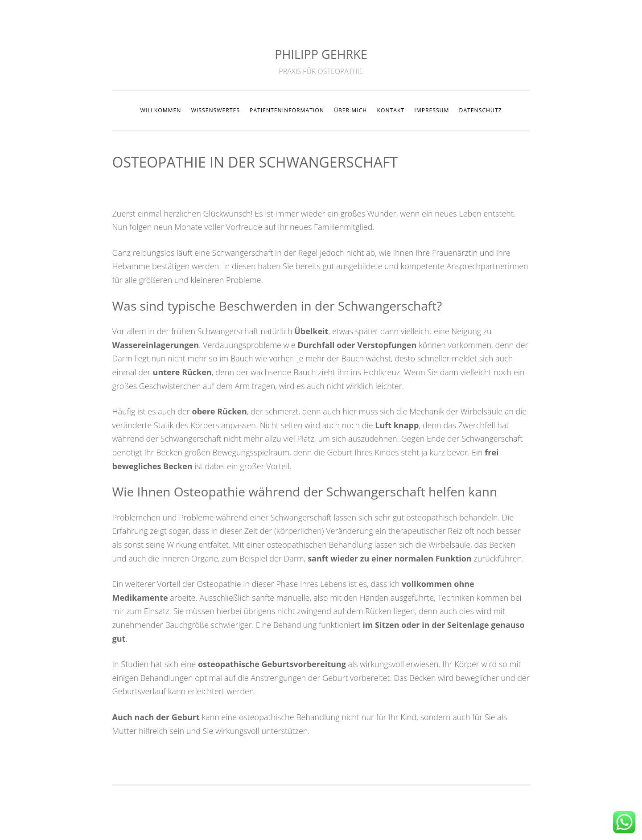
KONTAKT (391, 110)
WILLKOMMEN (160, 110)
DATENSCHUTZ (481, 110)
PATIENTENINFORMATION (287, 110)
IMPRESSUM (432, 110)
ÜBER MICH (350, 110)
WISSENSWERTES (216, 110)
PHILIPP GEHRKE (321, 54)
